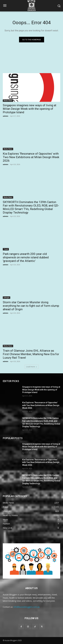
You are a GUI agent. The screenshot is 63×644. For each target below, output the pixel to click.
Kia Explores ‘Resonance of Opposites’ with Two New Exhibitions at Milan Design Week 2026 (31, 157)
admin (6, 116)
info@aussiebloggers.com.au (27, 607)
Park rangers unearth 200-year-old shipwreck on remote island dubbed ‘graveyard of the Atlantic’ (26, 257)
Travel (6, 249)
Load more (32, 367)
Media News (8, 101)
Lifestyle (7, 298)
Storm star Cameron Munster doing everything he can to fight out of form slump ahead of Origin (31, 306)
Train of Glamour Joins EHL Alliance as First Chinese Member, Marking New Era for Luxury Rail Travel (31, 354)
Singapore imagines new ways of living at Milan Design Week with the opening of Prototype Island (30, 109)
